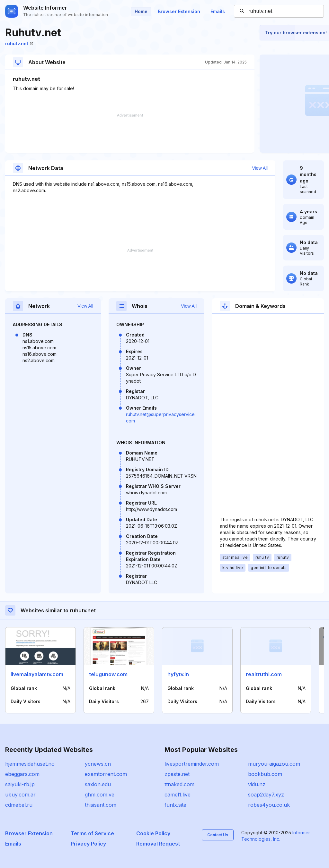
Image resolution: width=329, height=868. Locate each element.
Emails (218, 11)
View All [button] (260, 168)
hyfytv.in (178, 674)
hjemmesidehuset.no (30, 764)
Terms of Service (92, 833)
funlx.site (175, 805)
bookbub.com (265, 774)
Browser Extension (179, 11)
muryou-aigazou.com (274, 764)
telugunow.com (108, 674)
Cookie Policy (153, 833)
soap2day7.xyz (266, 795)
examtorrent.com (106, 774)
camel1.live (178, 795)
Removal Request (158, 844)
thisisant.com (101, 805)
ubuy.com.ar (20, 795)
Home (141, 11)
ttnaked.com (179, 784)
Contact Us (218, 835)
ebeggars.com (22, 774)
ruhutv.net (19, 43)
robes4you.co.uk (269, 805)
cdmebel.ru (19, 805)
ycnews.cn (98, 764)
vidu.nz (257, 784)
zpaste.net (177, 774)
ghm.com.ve (100, 795)
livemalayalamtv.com (37, 674)
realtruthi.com (264, 674)
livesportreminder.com (192, 764)
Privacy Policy (88, 844)
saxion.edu (98, 784)
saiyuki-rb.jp (20, 784)
